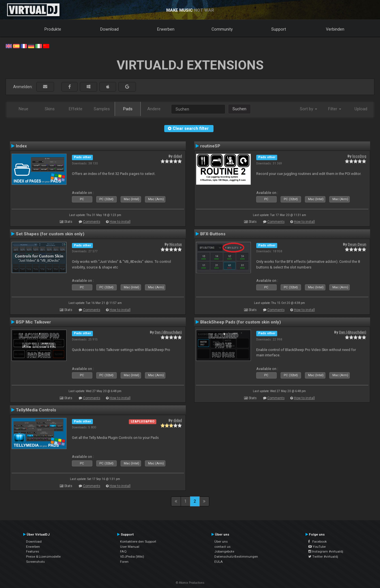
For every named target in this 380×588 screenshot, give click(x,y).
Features (33, 551)
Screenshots (35, 562)
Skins (50, 109)
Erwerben (166, 29)
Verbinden (335, 29)
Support (279, 29)
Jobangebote (224, 551)
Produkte (53, 29)
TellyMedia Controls (36, 410)
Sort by (309, 109)
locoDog (359, 156)
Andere (154, 109)
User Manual (130, 547)
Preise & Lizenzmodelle (43, 557)
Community (222, 29)
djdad (178, 156)
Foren (124, 562)
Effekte (76, 109)
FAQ (123, 551)
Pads (128, 109)
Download (109, 29)
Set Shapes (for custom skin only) (50, 234)
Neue (24, 109)
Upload (361, 109)
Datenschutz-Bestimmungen (236, 557)
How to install (120, 222)
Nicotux (176, 244)
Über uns (221, 542)
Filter (335, 109)
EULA (219, 562)
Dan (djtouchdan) (168, 332)
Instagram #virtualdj (326, 551)
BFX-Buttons (213, 234)
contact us (222, 547)
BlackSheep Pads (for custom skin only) (241, 322)
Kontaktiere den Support (138, 542)
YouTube (317, 547)
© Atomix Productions (190, 583)
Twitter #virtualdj (323, 557)
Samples (102, 109)
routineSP (210, 146)
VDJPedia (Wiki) (132, 557)
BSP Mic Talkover (33, 322)
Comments (92, 222)
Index (21, 146)
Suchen (239, 109)
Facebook (318, 542)
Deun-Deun (357, 244)
